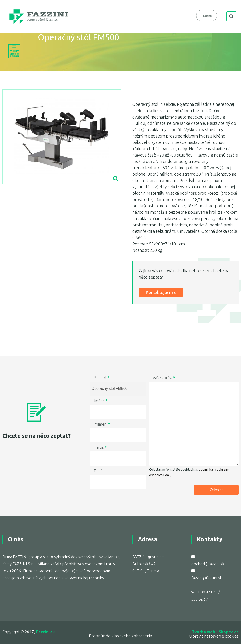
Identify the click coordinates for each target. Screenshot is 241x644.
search (231, 16)
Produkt (102, 378)
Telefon (100, 471)
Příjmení (102, 424)
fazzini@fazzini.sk (207, 578)
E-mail (100, 447)
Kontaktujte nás (161, 292)
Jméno (100, 401)
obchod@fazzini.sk (208, 564)
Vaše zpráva (164, 378)
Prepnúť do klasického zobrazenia (120, 636)
